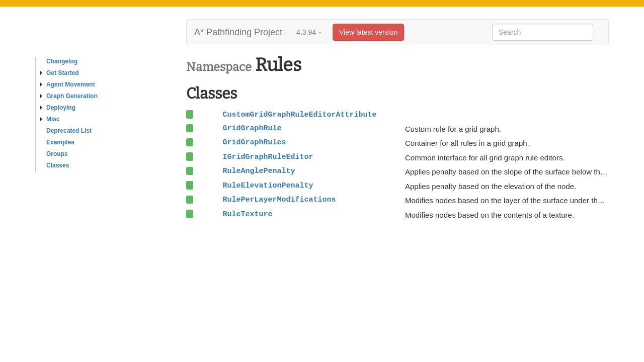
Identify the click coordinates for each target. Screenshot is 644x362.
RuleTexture (247, 214)
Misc (50, 119)
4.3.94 (309, 32)
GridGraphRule (252, 128)
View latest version (368, 32)
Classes (58, 165)
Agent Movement (68, 84)
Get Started (60, 73)
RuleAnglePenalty (259, 171)
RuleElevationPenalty (268, 186)
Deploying (58, 108)
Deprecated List (69, 131)
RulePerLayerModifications (279, 200)
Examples (60, 142)
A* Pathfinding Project (238, 32)
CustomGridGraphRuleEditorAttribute (299, 115)
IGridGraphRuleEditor (268, 157)
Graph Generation (69, 96)
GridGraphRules (254, 142)
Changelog (62, 61)
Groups (57, 154)
